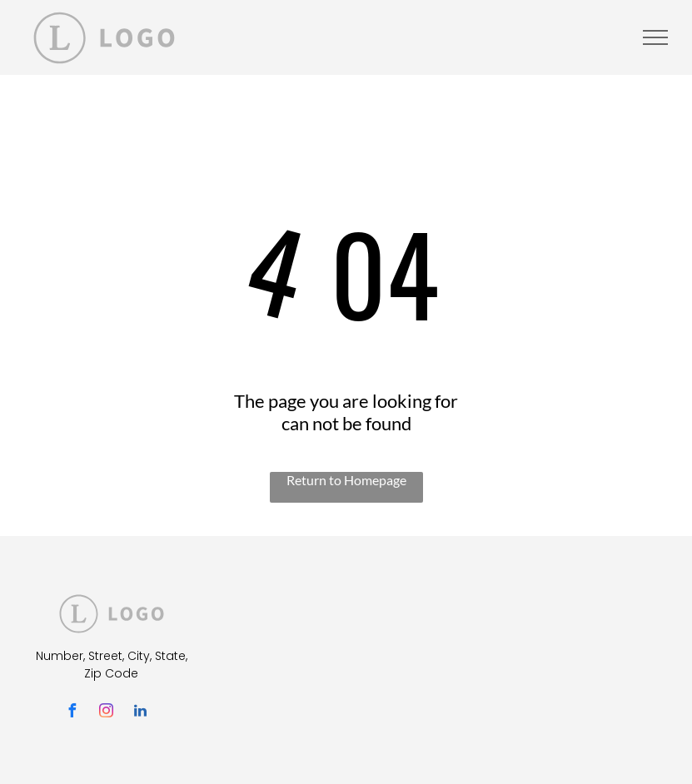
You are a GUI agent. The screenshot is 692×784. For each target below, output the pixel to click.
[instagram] (107, 713)
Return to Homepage (346, 480)
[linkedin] (141, 713)
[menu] (655, 37)
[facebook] (72, 713)
